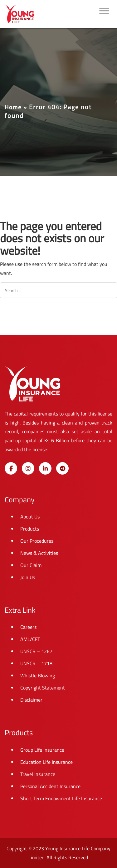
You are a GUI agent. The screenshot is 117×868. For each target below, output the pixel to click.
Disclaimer (31, 700)
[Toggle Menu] (104, 14)
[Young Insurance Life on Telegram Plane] (62, 468)
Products (30, 529)
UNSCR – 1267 (36, 651)
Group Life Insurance (42, 750)
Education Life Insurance (46, 762)
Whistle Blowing (38, 675)
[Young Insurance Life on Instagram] (28, 468)
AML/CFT (30, 639)
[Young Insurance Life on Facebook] (11, 468)
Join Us (28, 577)
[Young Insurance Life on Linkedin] (45, 468)
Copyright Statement (43, 688)
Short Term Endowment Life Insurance (61, 798)
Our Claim (31, 565)
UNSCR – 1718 (36, 663)
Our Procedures (37, 541)
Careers (28, 627)
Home (13, 107)
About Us (30, 517)
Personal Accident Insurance (50, 786)
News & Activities (39, 553)
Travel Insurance (38, 774)
